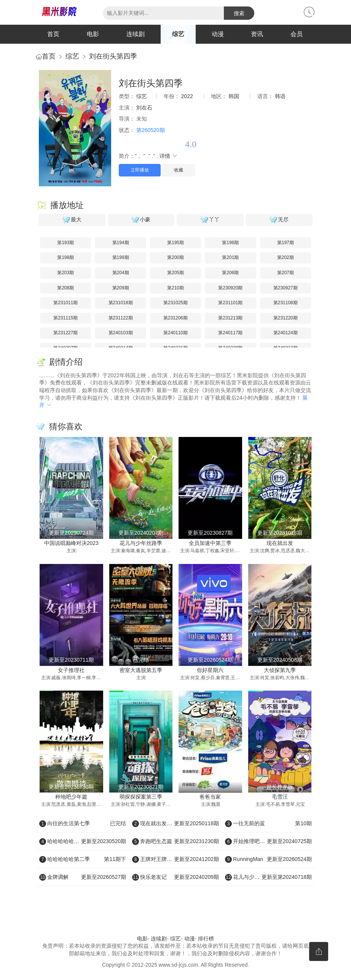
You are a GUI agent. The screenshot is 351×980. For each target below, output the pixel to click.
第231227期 (65, 333)
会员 (297, 34)
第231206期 (175, 318)
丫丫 (210, 220)
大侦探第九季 (280, 670)
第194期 (121, 243)
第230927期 (286, 288)
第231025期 (175, 303)
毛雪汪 (280, 797)
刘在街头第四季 (113, 56)
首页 (53, 34)
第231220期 (286, 318)
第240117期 (230, 333)
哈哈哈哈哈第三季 (83, 841)
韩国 (234, 96)
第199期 (121, 257)
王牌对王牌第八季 (175, 859)
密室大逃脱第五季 (141, 670)
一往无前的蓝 (268, 823)
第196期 (230, 243)
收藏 (179, 170)
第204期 (121, 273)
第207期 (286, 273)
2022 (187, 96)
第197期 (286, 243)
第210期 (175, 288)
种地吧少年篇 (71, 797)
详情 (169, 156)
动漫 (218, 34)
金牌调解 (83, 877)
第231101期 (230, 303)
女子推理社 (71, 670)
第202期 (286, 257)
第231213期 (230, 318)
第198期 (65, 257)
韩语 (280, 96)
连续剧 (136, 34)
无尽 (279, 220)
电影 (93, 34)
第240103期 (121, 333)
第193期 (65, 243)
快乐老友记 (175, 877)
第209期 (121, 288)
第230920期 (230, 288)
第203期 (65, 273)
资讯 (257, 34)
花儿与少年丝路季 (141, 543)
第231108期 (286, 303)
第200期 (175, 257)
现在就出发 (280, 543)
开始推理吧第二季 (268, 841)
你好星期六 (210, 670)
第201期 (230, 257)
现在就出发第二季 (175, 823)
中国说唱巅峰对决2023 (71, 543)
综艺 (178, 34)
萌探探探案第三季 (141, 797)
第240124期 (286, 333)
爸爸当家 (210, 797)
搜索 (239, 13)
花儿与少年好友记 (268, 877)
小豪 (141, 220)
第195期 (175, 243)
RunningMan (268, 859)
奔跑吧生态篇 (175, 841)
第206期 (230, 273)
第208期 (65, 288)
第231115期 (65, 318)
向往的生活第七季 (83, 823)
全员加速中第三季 (210, 543)
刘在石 (144, 108)
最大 (72, 220)
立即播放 (140, 170)
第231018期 (121, 303)
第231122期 (121, 318)
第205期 (175, 273)
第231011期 (65, 303)
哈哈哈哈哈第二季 (83, 859)
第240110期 (175, 333)
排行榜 (206, 939)
